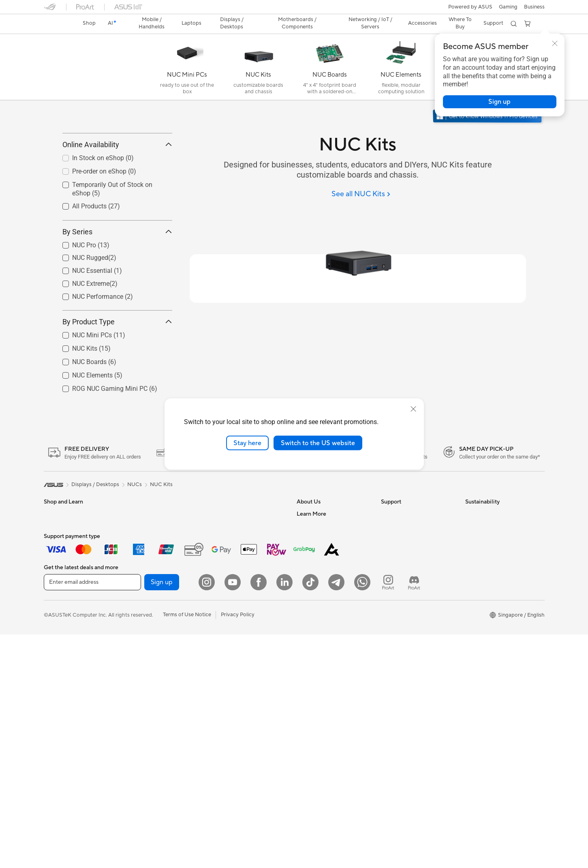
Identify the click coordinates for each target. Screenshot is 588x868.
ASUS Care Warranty (406, 647)
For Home (56, 575)
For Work (55, 587)
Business (534, 7)
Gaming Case (143, 611)
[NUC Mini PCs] (187, 69)
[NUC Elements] (401, 69)
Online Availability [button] (117, 181)
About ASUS (312, 550)
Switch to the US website (318, 443)
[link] (58, 24)
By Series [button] (117, 268)
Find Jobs (308, 660)
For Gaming (58, 624)
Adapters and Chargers (239, 679)
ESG (470, 550)
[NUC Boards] (330, 69)
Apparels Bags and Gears (241, 667)
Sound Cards (143, 648)
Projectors (56, 661)
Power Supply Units (151, 636)
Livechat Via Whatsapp (409, 660)
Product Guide (314, 733)
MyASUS (392, 611)
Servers (220, 593)
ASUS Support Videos (407, 599)
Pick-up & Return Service (411, 635)
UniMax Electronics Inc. (325, 647)
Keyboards (224, 630)
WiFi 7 (219, 550)
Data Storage (143, 672)
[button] (508, 7)
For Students (59, 612)
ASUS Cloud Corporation (327, 635)
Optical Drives (144, 660)
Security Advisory (402, 587)
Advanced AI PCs (318, 697)
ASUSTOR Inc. (314, 623)
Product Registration (406, 574)
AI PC (304, 684)
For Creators (59, 600)
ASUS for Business (319, 745)
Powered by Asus (317, 757)
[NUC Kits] (259, 69)
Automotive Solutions (323, 721)
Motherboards (145, 587)
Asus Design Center (320, 709)
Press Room (311, 611)
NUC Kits (161, 521)
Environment (480, 562)
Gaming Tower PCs (150, 550)
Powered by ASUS (470, 7)
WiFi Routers (227, 562)
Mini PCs (138, 562)
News (303, 574)
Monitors (55, 649)
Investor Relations (318, 587)
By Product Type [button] (117, 358)
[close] (413, 409)
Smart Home (226, 605)
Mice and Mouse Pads (237, 642)
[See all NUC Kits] (361, 194)
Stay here (247, 443)
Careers (306, 562)
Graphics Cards (146, 599)
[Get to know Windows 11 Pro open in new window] (488, 117)
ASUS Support (399, 623)
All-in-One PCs (61, 673)
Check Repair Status (406, 550)
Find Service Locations (408, 562)
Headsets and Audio (235, 654)
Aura (302, 794)
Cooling (137, 624)
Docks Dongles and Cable (242, 691)
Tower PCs (57, 685)
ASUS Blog (310, 769)
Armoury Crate (315, 782)
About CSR (310, 599)
